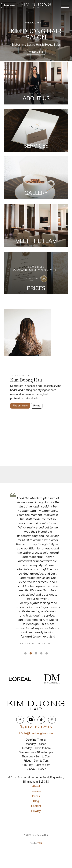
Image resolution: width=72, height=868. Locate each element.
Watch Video (36, 52)
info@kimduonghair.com (36, 733)
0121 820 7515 (36, 727)
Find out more (20, 406)
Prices (37, 406)
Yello (40, 843)
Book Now (9, 5)
